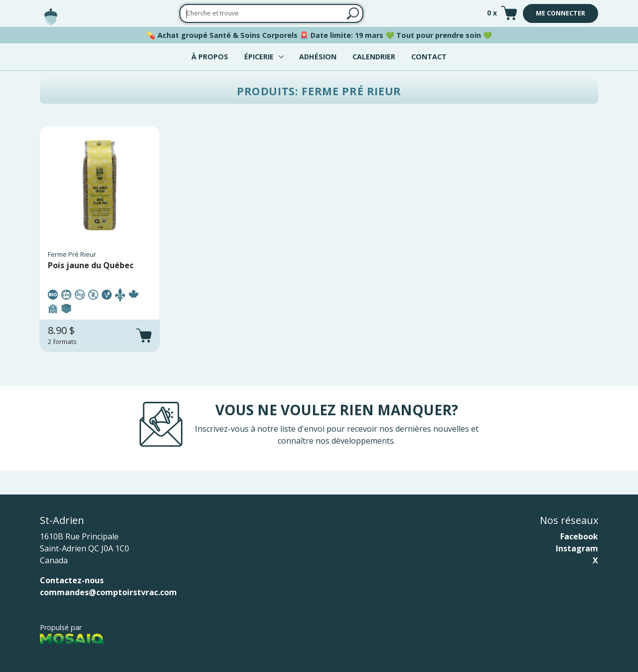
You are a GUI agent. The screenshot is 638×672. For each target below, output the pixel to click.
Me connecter (560, 13)
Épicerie (259, 57)
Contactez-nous (72, 580)
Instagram (577, 548)
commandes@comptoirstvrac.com (108, 592)
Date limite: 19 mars (347, 35)
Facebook (579, 536)
